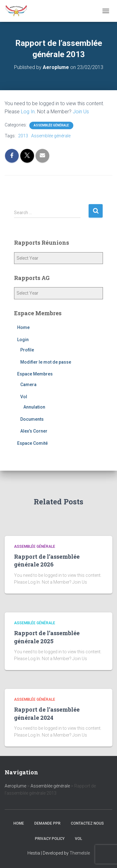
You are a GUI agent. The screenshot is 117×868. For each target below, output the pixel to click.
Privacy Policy (50, 839)
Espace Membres (35, 374)
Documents (32, 419)
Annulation (34, 407)
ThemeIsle (80, 853)
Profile (27, 350)
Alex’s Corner (34, 431)
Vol (24, 397)
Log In (28, 112)
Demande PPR (47, 823)
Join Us (81, 112)
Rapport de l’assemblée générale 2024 (47, 713)
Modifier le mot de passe (46, 362)
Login (23, 340)
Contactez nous (87, 823)
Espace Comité (32, 443)
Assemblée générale (51, 125)
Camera (28, 385)
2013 (23, 136)
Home (23, 327)
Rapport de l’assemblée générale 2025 (47, 637)
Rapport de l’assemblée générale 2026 (47, 560)
